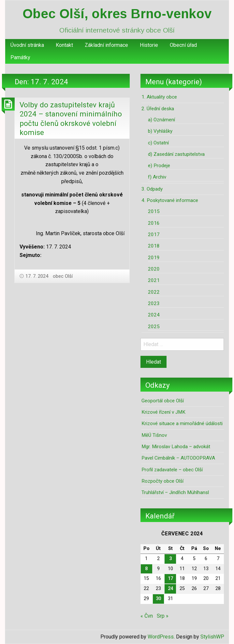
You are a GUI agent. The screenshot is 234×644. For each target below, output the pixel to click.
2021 (154, 280)
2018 (154, 246)
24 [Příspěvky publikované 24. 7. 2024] (170, 589)
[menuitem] (27, 45)
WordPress (161, 637)
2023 (154, 303)
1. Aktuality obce (159, 97)
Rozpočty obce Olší (162, 481)
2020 (154, 269)
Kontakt (64, 45)
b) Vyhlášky (160, 131)
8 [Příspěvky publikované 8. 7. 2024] (146, 569)
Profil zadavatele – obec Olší (172, 470)
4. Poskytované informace (170, 200)
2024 (154, 315)
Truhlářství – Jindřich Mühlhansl (175, 492)
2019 (154, 258)
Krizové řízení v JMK (163, 412)
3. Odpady (152, 189)
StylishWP (212, 637)
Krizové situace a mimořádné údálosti (182, 423)
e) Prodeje (159, 166)
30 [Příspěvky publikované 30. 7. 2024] (158, 599)
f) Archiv (157, 177)
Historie (149, 45)
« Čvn (147, 616)
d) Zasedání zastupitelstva (176, 154)
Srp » (163, 616)
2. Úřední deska (158, 109)
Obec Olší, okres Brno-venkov (117, 14)
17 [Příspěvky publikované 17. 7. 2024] (170, 578)
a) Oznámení (161, 120)
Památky (20, 57)
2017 (154, 235)
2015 (154, 211)
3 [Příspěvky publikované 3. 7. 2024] (170, 559)
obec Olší (63, 276)
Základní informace (106, 45)
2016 (154, 223)
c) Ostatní (158, 143)
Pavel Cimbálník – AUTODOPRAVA (178, 458)
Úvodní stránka (27, 45)
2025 (154, 327)
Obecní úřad (183, 45)
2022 (154, 292)
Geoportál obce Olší (163, 401)
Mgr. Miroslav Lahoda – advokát (176, 447)
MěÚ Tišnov (154, 435)
